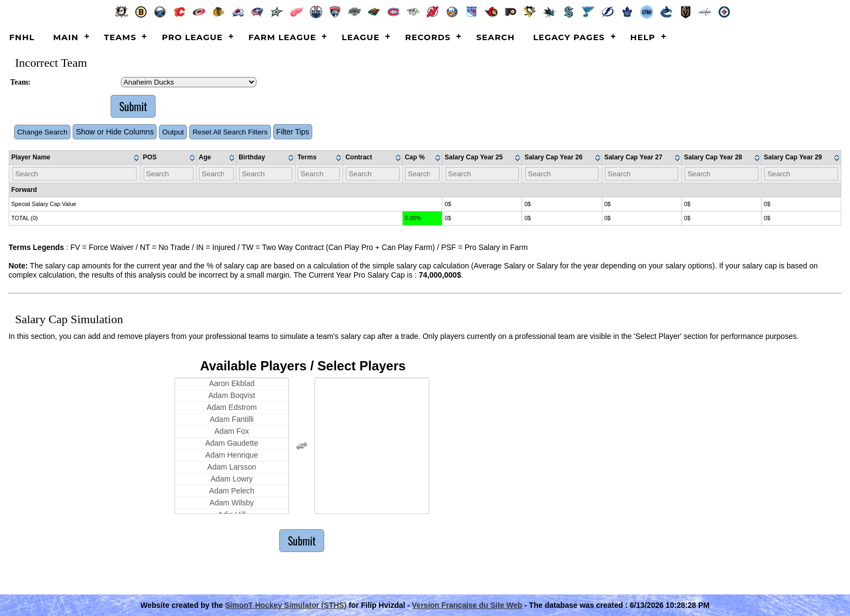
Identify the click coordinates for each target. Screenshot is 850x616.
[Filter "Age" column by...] (216, 174)
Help (643, 37)
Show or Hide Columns (115, 132)
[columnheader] (75, 158)
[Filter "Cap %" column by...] (422, 174)
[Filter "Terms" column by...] (319, 174)
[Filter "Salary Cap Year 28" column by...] (721, 174)
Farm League (282, 37)
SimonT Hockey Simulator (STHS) (286, 605)
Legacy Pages (569, 37)
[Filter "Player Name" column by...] (75, 174)
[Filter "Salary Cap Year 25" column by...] (482, 174)
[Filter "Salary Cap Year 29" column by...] (801, 174)
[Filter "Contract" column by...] (372, 174)
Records (428, 37)
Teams (120, 37)
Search (495, 37)
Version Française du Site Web (467, 605)
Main (66, 37)
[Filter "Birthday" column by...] (265, 174)
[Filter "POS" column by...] (169, 174)
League (360, 37)
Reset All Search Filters (230, 132)
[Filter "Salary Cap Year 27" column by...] (642, 174)
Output (173, 132)
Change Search (43, 132)
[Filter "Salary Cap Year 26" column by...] (562, 174)
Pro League (192, 37)
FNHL (22, 37)
